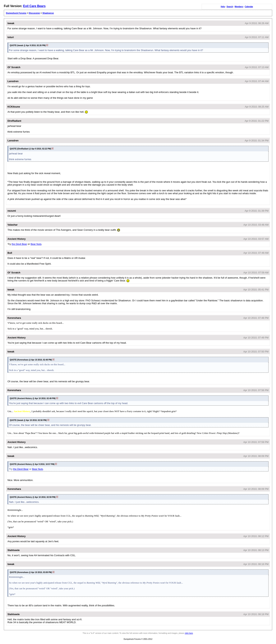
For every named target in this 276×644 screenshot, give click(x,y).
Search (230, 7)
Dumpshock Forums (16, 13)
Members (239, 7)
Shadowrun (48, 13)
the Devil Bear (19, 244)
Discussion (34, 13)
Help (223, 7)
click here (189, 633)
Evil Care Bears (34, 6)
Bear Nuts (36, 244)
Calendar (249, 7)
